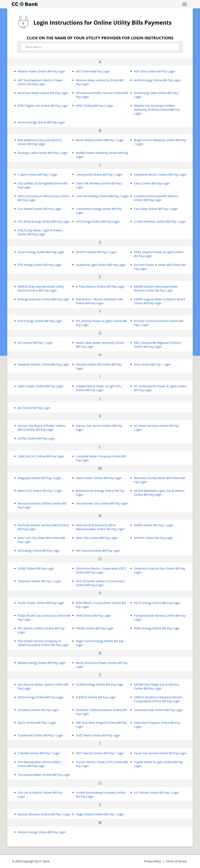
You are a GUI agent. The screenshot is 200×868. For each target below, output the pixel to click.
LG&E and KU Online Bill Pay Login (41, 456)
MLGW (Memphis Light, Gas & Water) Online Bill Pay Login (159, 493)
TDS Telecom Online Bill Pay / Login (100, 753)
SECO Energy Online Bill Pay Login (41, 697)
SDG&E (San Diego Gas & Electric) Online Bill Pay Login (157, 686)
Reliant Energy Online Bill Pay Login (42, 663)
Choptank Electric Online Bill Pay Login (160, 174)
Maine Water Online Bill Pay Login (99, 478)
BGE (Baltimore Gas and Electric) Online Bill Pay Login (40, 142)
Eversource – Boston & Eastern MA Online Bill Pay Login (99, 301)
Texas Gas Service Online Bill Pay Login (160, 753)
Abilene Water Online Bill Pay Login (42, 71)
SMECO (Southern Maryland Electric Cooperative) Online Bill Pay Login (158, 699)
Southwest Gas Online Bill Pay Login (158, 710)
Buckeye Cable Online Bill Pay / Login (43, 153)
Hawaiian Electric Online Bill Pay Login (44, 364)
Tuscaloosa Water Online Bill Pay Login (44, 775)
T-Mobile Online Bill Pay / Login (39, 753)
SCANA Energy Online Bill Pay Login (100, 684)
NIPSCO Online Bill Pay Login (153, 538)
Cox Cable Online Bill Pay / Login (156, 209)
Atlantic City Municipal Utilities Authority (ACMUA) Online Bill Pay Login (157, 109)
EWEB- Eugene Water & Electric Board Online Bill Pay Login (160, 301)
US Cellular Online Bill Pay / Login (157, 792)
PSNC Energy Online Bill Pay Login (157, 628)
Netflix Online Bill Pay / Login (154, 525)
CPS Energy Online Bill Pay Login (98, 221)
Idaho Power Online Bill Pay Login (41, 386)
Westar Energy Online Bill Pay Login (42, 832)
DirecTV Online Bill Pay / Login (96, 252)
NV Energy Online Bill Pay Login (39, 550)
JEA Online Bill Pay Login (34, 408)
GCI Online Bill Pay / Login (35, 343)
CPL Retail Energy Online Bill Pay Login (44, 221)
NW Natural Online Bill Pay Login (98, 550)
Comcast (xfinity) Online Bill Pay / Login (102, 196)
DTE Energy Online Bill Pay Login (40, 265)
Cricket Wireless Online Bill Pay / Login (160, 221)
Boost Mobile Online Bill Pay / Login (100, 140)
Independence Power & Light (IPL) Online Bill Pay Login (99, 388)
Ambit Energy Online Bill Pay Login (157, 80)
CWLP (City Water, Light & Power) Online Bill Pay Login (40, 232)
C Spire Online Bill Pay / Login (38, 174)
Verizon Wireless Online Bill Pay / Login (44, 814)
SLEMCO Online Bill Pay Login (96, 697)
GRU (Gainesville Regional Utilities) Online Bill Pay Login (157, 345)
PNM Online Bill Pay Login (93, 615)
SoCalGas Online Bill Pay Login (38, 710)
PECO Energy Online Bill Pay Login (157, 603)
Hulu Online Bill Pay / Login (152, 364)
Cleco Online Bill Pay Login (152, 183)
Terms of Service (176, 861)
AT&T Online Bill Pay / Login (95, 106)
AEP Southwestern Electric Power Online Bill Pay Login (40, 82)
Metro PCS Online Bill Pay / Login (40, 491)
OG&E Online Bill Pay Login (36, 568)
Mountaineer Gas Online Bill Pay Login (102, 503)
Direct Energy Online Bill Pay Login (41, 252)
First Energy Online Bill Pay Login (40, 321)
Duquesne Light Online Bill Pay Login (101, 265)
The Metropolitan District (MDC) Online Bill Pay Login (39, 764)
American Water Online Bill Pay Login (43, 93)
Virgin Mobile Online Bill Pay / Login (100, 814)
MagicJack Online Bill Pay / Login (40, 478)
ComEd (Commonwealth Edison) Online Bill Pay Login (156, 198)
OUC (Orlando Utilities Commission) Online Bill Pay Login (100, 583)
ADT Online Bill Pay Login (93, 71)
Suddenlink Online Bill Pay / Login (41, 735)
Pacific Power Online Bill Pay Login (41, 603)
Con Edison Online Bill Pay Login (40, 209)
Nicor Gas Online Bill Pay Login (97, 538)
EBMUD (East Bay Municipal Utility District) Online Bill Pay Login (41, 288)
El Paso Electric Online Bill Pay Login (100, 286)
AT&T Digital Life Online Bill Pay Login (43, 106)
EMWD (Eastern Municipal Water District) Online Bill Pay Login (156, 288)
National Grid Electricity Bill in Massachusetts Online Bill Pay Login (100, 527)
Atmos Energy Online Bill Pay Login (41, 122)
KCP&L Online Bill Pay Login (37, 438)
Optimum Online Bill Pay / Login (39, 581)
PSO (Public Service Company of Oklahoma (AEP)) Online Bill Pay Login (43, 643)
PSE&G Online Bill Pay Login (95, 628)
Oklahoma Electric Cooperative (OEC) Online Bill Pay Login (101, 570)
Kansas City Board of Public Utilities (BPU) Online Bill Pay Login (42, 428)
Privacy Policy (152, 861)
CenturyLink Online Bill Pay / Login (99, 174)
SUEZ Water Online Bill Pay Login (98, 735)
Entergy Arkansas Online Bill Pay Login (44, 299)
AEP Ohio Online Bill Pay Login (154, 71)
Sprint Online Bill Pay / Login (37, 723)
